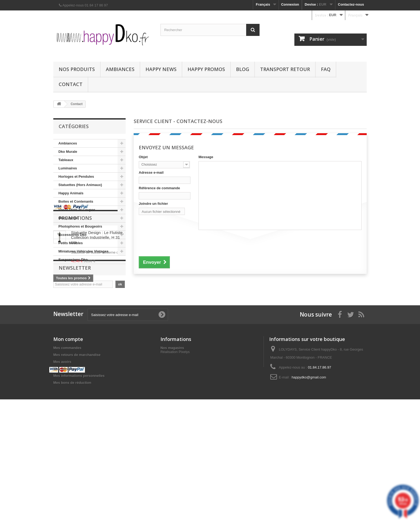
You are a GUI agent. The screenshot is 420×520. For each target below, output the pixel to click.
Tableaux (66, 160)
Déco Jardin (68, 218)
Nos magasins (172, 450)
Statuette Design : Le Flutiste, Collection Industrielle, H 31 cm (97, 305)
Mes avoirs (62, 464)
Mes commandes (67, 450)
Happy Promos (206, 69)
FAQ (326, 69)
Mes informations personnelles (79, 478)
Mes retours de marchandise (77, 457)
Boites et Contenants (76, 201)
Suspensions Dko (73, 260)
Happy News (161, 69)
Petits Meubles (71, 243)
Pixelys (184, 459)
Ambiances (120, 69)
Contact (71, 84)
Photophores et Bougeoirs (80, 226)
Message (206, 157)
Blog (243, 69)
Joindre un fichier (153, 204)
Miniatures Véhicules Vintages (83, 251)
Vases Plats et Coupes (77, 210)
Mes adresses (65, 471)
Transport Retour (285, 69)
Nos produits (77, 69)
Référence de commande (159, 188)
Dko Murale (68, 152)
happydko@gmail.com (309, 479)
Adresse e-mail (151, 172)
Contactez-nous (351, 4)
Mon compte (68, 441)
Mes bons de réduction (72, 484)
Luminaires (68, 168)
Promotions (75, 286)
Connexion (290, 4)
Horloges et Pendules (76, 177)
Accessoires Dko (72, 235)
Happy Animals (71, 193)
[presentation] (179, 242)
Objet (143, 157)
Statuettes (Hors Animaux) (80, 185)
